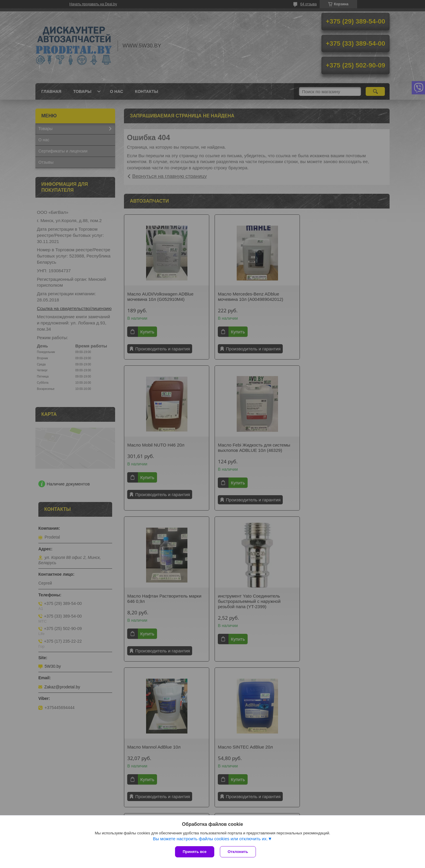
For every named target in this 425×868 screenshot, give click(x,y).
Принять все (195, 852)
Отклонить (238, 852)
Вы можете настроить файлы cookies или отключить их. (210, 839)
